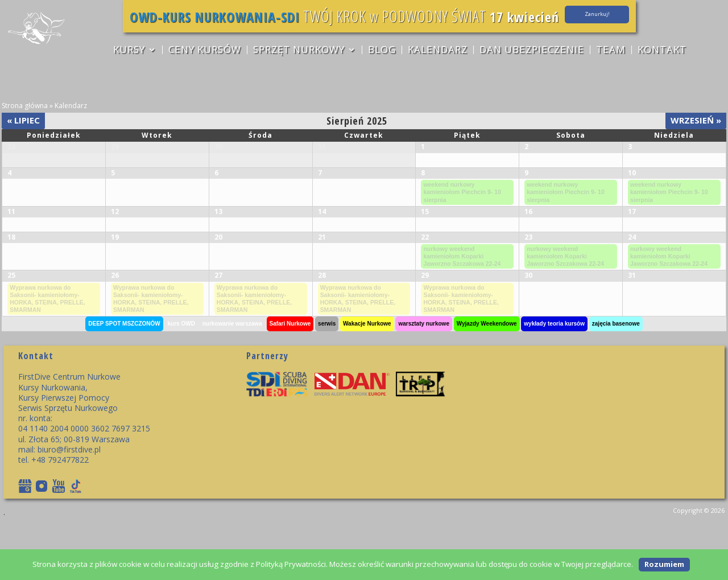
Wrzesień (696, 120)
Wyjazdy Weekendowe (487, 382)
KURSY (127, 51)
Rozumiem (664, 564)
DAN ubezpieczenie (533, 51)
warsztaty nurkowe (423, 382)
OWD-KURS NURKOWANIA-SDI (194, 16)
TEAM (613, 51)
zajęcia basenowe (616, 382)
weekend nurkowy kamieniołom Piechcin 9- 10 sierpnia (464, 212)
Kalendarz (438, 51)
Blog (382, 51)
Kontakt (664, 51)
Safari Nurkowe (290, 382)
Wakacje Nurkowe (367, 382)
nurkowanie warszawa (232, 382)
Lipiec (23, 120)
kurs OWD (181, 382)
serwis (327, 382)
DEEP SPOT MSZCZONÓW (124, 382)
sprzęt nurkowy (298, 51)
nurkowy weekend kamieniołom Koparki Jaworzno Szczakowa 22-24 (464, 303)
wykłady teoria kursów (554, 382)
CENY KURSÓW (204, 51)
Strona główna (25, 106)
